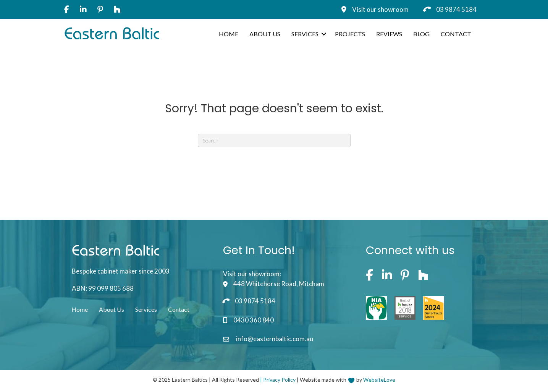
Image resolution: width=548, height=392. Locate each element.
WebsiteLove (379, 380)
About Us (265, 34)
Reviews (389, 34)
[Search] (274, 140)
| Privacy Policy (278, 380)
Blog (421, 34)
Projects (350, 34)
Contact (456, 34)
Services (305, 34)
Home (229, 34)
